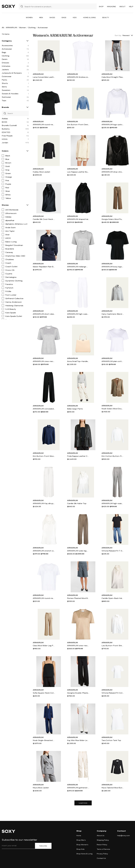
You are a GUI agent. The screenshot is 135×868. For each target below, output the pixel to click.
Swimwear (6, 97)
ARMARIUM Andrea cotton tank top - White (78, 77)
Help (131, 6)
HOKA (5, 139)
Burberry (6, 129)
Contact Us (101, 858)
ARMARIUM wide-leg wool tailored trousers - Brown (78, 551)
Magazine (111, 6)
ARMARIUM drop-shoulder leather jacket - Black (113, 172)
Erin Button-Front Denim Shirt (78, 124)
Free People (7, 136)
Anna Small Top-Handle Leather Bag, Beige (78, 361)
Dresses (5, 63)
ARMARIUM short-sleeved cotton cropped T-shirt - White (44, 314)
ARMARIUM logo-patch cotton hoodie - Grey (113, 124)
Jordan (5, 143)
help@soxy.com (123, 835)
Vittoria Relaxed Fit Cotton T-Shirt (113, 693)
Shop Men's (81, 840)
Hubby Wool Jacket (41, 172)
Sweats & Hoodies (10, 94)
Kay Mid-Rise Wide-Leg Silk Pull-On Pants (78, 740)
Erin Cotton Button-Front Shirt (113, 456)
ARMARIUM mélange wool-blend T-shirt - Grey (78, 267)
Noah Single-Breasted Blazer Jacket (44, 740)
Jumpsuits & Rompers (12, 73)
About (122, 6)
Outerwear (7, 76)
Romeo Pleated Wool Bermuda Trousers (78, 598)
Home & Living (89, 17)
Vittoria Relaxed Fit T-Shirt (113, 551)
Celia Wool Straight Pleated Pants (113, 77)
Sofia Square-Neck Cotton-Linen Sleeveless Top (44, 693)
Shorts (5, 83)
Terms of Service (103, 849)
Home (79, 835)
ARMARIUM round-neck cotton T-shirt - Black (44, 124)
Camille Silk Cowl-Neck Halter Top (44, 219)
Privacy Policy (102, 854)
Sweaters (6, 90)
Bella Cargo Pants (75, 409)
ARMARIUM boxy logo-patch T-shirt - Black (113, 267)
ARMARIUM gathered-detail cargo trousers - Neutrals (78, 788)
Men (41, 17)
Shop (101, 6)
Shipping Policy (103, 840)
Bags (64, 17)
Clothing (32, 27)
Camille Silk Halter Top (77, 503)
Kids (75, 17)
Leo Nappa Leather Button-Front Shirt (78, 172)
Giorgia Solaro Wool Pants (113, 219)
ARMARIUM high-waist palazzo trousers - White (78, 314)
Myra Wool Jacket (41, 788)
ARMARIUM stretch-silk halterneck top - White (44, 551)
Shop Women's (82, 845)
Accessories (7, 45)
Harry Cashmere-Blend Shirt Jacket (113, 314)
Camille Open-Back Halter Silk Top (113, 598)
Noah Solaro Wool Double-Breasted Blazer (113, 409)
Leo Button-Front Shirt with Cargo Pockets (113, 645)
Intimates (6, 66)
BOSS (4, 122)
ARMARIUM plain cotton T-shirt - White (113, 361)
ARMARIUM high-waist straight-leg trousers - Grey (113, 503)
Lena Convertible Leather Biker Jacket (44, 77)
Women (29, 17)
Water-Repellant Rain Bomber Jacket (44, 267)
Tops (4, 100)
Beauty (106, 17)
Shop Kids (80, 849)
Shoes (52, 17)
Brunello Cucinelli (9, 125)
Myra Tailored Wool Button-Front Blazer (113, 788)
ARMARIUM (11, 27)
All (3, 27)
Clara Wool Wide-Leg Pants (44, 645)
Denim (5, 59)
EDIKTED (6, 132)
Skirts (4, 87)
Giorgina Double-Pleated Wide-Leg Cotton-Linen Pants (78, 693)
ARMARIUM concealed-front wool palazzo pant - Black (44, 409)
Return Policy (102, 845)
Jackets (5, 69)
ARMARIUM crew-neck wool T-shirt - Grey (44, 361)
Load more (83, 803)
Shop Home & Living (84, 854)
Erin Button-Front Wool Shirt (44, 456)
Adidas (5, 118)
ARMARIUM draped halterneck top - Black (78, 219)
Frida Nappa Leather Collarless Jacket (78, 456)
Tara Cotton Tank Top (111, 740)
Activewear (7, 49)
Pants (4, 80)
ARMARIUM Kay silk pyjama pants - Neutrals (44, 503)
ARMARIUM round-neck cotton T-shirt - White (44, 598)
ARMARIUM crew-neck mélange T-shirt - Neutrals (78, 645)
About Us (101, 835)
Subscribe (43, 846)
